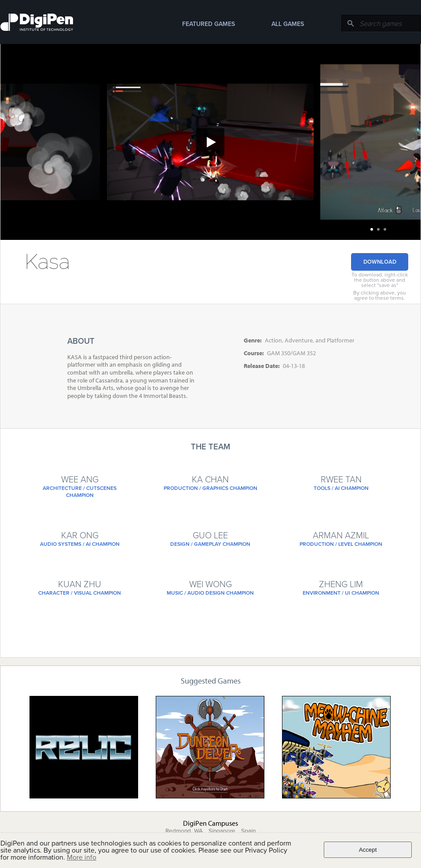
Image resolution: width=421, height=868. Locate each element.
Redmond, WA (184, 831)
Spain (248, 831)
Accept (368, 850)
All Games (288, 24)
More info (82, 857)
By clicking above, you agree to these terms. (380, 295)
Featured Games (209, 24)
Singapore (222, 831)
